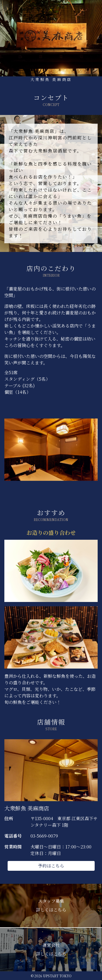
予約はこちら (51, 866)
